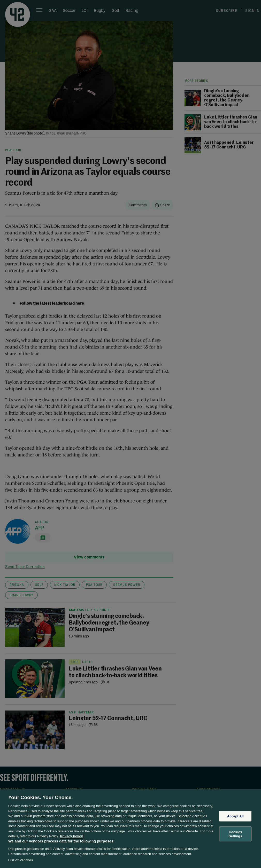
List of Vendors (21, 860)
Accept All (235, 816)
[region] (130, 829)
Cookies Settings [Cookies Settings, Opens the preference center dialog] (235, 834)
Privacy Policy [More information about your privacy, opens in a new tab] (72, 836)
